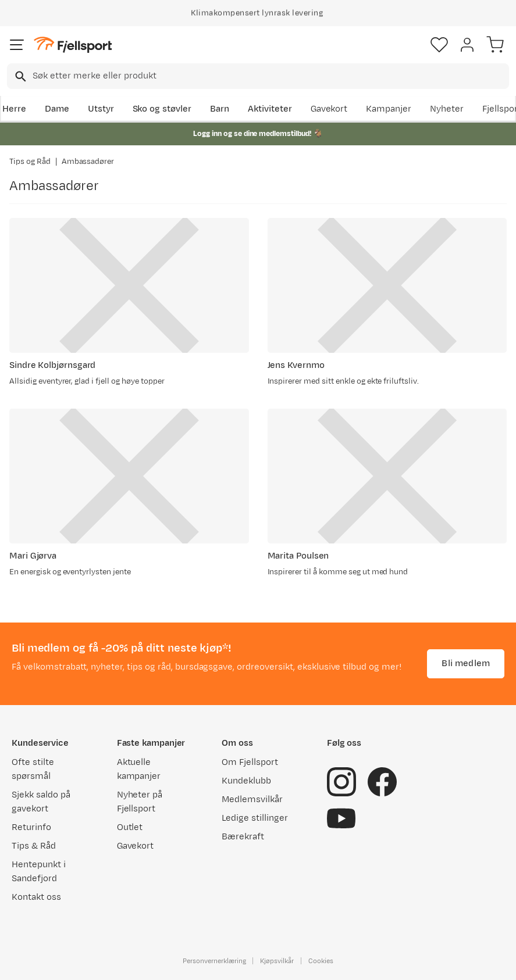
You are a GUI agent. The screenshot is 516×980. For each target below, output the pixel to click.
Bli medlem (466, 664)
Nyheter (447, 109)
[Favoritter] (439, 45)
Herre (14, 109)
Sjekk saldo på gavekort (41, 802)
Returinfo (31, 827)
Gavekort (329, 109)
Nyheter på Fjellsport (140, 802)
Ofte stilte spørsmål (33, 769)
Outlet (130, 827)
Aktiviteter (270, 109)
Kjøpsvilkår (277, 961)
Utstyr (101, 109)
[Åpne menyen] (17, 45)
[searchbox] (270, 76)
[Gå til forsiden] (73, 45)
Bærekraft (243, 837)
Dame (57, 109)
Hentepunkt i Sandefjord (39, 872)
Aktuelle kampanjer (139, 769)
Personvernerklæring (214, 961)
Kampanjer (389, 109)
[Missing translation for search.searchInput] (19, 76)
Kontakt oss (36, 897)
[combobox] (258, 76)
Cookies (321, 961)
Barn (220, 109)
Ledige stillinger (255, 818)
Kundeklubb (246, 781)
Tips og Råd (30, 162)
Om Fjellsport (250, 762)
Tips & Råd (34, 846)
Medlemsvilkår (252, 800)
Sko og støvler (162, 109)
